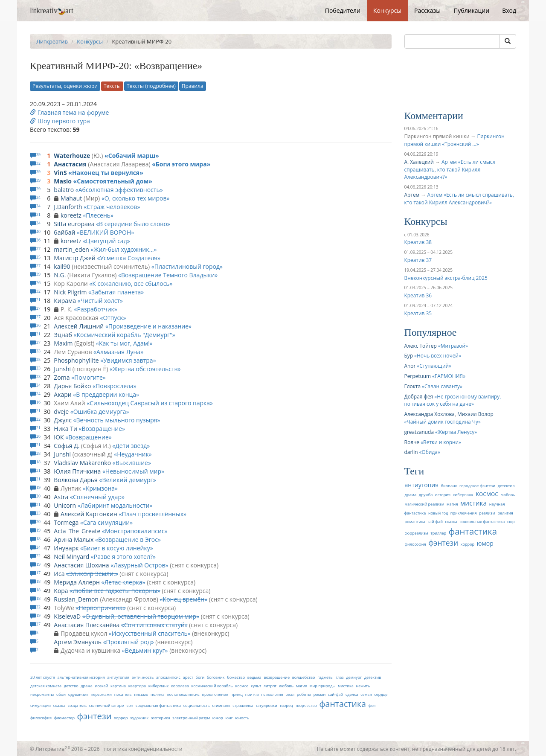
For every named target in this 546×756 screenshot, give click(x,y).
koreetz (71, 215)
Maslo (63, 181)
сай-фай (335, 694)
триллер (438, 533)
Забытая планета (116, 292)
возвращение (277, 677)
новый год (438, 513)
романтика (415, 522)
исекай (102, 686)
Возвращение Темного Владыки (168, 275)
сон (130, 705)
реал (290, 694)
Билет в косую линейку (117, 548)
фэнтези (94, 716)
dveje (61, 411)
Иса (59, 574)
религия (505, 513)
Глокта (413, 386)
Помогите (89, 377)
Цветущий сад (106, 241)
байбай (64, 232)
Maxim (63, 343)
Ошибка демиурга (100, 411)
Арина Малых (74, 539)
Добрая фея (419, 396)
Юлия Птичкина (77, 471)
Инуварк (66, 548)
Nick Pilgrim (70, 292)
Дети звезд (131, 446)
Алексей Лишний (79, 326)
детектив (373, 677)
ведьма (254, 677)
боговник (216, 677)
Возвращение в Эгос (128, 539)
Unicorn (65, 505)
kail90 (62, 266)
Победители (343, 10)
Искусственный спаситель (150, 633)
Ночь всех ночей (438, 355)
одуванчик (78, 694)
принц (237, 694)
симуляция (41, 705)
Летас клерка (123, 582)
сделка (352, 694)
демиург (354, 677)
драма (87, 686)
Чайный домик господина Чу (442, 422)
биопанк (449, 486)
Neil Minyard (71, 557)
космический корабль (212, 686)
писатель (123, 694)
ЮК (59, 437)
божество (236, 677)
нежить (363, 686)
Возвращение (102, 429)
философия (41, 718)
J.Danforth (68, 207)
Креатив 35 (418, 313)
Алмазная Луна (118, 352)
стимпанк (221, 705)
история (443, 495)
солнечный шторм (107, 705)
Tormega (66, 522)
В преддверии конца (106, 394)
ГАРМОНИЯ (449, 376)
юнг (229, 718)
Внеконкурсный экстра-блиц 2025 (446, 278)
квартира (137, 686)
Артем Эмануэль (78, 642)
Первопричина (100, 608)
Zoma (62, 377)
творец (286, 705)
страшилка (243, 705)
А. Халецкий (419, 162)
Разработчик (96, 309)
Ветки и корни (441, 442)
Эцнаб (63, 335)
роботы (304, 694)
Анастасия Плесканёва (87, 625)
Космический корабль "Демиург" (124, 335)
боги (200, 677)
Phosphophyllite (76, 360)
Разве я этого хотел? (123, 557)
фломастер (64, 718)
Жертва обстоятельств (145, 369)
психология (272, 694)
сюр (511, 522)
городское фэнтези (477, 486)
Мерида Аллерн (77, 582)
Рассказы (427, 10)
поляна (157, 694)
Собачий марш (132, 156)
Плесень (98, 215)
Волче (412, 442)
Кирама (65, 301)
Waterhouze (72, 156)
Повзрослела (115, 386)
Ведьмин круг (145, 650)
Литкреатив (52, 41)
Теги (414, 471)
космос (242, 686)
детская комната (46, 686)
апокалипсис (168, 677)
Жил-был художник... (123, 249)
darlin (411, 452)
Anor (410, 366)
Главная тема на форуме (69, 112)
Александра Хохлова (430, 414)
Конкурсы (387, 10)
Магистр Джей (74, 258)
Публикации (471, 10)
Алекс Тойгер (421, 346)
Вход (509, 10)
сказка (59, 705)
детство (71, 686)
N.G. (60, 275)
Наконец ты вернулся (106, 173)
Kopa (61, 591)
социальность (197, 705)
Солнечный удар (97, 497)
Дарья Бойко (72, 386)
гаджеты (325, 677)
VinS (60, 173)
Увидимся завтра (128, 360)
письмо (141, 694)
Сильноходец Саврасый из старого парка (150, 403)
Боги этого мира (181, 164)
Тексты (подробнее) (151, 86)
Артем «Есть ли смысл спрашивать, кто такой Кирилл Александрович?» (450, 169)
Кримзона (100, 488)
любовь (286, 686)
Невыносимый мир (133, 471)
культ (256, 686)
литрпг (270, 686)
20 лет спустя (43, 677)
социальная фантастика (158, 705)
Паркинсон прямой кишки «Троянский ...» (455, 140)
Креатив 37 (418, 260)
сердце (381, 694)
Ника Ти (65, 429)
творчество (306, 705)
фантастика (343, 704)
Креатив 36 (418, 295)
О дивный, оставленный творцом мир (141, 616)
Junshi (62, 369)
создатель (77, 705)
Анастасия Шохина (81, 565)
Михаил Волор (475, 414)
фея (372, 705)
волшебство (304, 677)
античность (143, 677)
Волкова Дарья (76, 480)
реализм (487, 513)
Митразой (453, 346)
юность (242, 718)
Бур (409, 355)
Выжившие (132, 463)
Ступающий (434, 366)
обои (61, 694)
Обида (430, 452)
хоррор (121, 718)
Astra (61, 497)
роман (320, 694)
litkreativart (52, 11)
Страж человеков (112, 207)
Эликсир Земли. (92, 574)
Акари (62, 394)
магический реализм (425, 504)
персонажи (101, 694)
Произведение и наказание (148, 326)
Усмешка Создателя (129, 258)
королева (180, 686)
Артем (412, 195)
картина (118, 686)
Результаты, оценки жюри (65, 86)
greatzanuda (419, 432)
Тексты (112, 86)
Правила (193, 86)
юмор (218, 718)
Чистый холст (100, 301)
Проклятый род (129, 642)
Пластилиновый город (187, 266)
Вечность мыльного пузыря (117, 420)
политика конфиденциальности (143, 749)
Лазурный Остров (139, 565)
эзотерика (161, 718)
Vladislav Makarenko (82, 463)
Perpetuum (418, 376)
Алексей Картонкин (89, 514)
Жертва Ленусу (456, 432)
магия (302, 686)
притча (252, 694)
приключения (215, 694)
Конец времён (184, 599)
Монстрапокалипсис (135, 531)
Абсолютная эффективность (119, 190)
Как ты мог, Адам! (124, 343)
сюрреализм (417, 533)
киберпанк (159, 686)
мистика (346, 686)
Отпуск (113, 318)
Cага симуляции (106, 522)
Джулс (63, 420)
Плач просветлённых (152, 514)
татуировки (266, 705)
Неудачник (133, 454)
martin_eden (71, 249)
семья (366, 694)
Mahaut (71, 198)
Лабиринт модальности (115, 505)
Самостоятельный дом (113, 181)
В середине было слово (133, 224)
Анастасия (70, 164)
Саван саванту (442, 386)
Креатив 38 (418, 242)
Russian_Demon (76, 599)
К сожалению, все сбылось (131, 283)
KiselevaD (67, 616)
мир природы (323, 686)
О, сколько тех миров (136, 198)
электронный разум (191, 718)
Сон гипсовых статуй (154, 625)
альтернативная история (81, 677)
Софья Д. (67, 446)
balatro (64, 190)
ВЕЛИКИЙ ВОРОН (105, 232)
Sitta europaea (74, 224)
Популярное (431, 332)
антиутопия (118, 677)
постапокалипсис (183, 694)
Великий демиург (127, 480)
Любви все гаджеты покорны (115, 591)
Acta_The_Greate (77, 531)
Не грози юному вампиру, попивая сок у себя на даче (453, 400)
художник (139, 718)
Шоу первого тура (60, 121)
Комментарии (434, 116)
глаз (340, 677)
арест (188, 677)
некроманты (42, 694)
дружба (426, 495)
